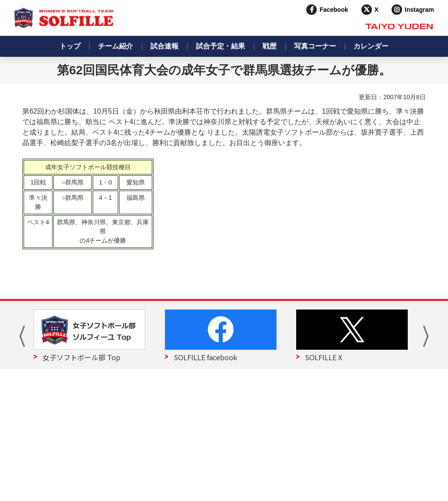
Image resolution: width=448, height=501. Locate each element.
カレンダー (371, 46)
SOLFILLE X (324, 357)
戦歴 (269, 46)
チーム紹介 (115, 46)
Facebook (334, 10)
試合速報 (164, 46)
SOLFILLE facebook (205, 357)
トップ (70, 46)
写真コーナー (315, 46)
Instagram (419, 10)
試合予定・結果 (220, 46)
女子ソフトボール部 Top (81, 357)
